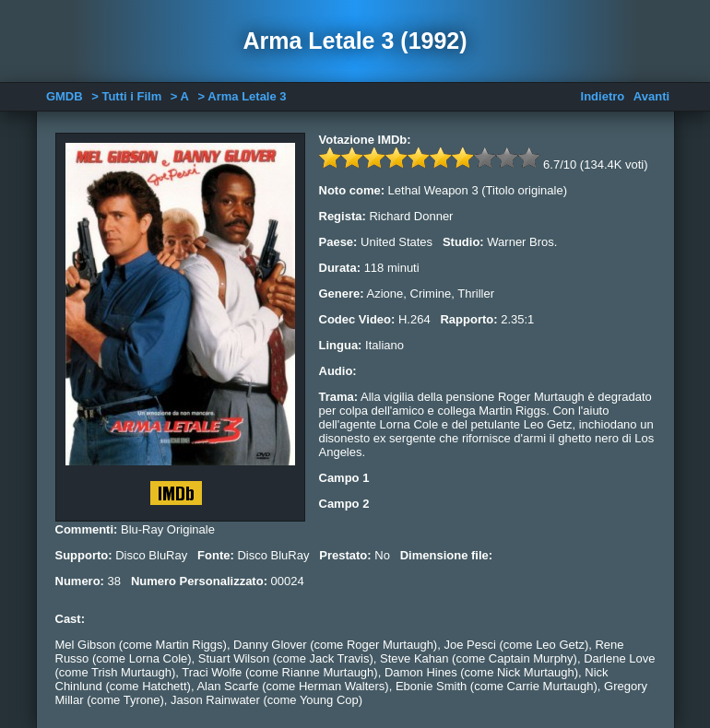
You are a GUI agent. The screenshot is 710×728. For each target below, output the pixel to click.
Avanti (651, 96)
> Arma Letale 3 (243, 96)
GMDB (65, 96)
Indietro (603, 96)
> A (180, 96)
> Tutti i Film (126, 96)
